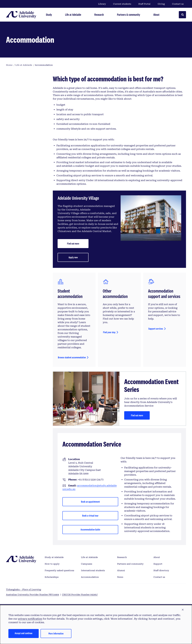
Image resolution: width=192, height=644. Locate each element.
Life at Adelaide (89, 557)
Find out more (137, 415)
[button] (183, 610)
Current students (122, 4)
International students (93, 570)
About (157, 557)
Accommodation (90, 577)
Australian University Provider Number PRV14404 (32, 595)
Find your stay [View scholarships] (109, 332)
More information (56, 633)
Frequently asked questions (59, 570)
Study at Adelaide (54, 557)
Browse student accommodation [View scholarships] (72, 357)
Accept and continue (24, 633)
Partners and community (130, 564)
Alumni (121, 570)
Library (102, 4)
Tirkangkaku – (24, 589)
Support (158, 564)
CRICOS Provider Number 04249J (80, 595)
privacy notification (30, 619)
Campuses (87, 564)
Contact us (178, 4)
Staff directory (161, 570)
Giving (161, 4)
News (120, 577)
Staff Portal (144, 4)
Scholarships (52, 577)
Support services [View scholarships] (156, 329)
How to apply (52, 564)
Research (122, 557)
